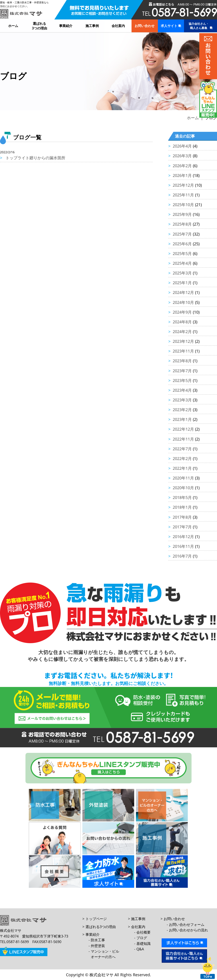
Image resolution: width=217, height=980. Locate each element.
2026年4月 (182, 146)
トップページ (96, 919)
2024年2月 (182, 332)
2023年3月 (182, 400)
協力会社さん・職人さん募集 (199, 26)
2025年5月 (182, 253)
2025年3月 (182, 273)
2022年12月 (183, 429)
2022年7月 (182, 449)
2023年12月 (183, 341)
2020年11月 (183, 478)
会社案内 (118, 26)
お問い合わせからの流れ (188, 930)
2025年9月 (182, 214)
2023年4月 (182, 390)
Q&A (140, 949)
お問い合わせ (145, 26)
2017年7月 (182, 527)
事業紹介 (66, 26)
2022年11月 (183, 439)
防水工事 (98, 940)
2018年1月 (182, 507)
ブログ (142, 938)
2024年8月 (182, 322)
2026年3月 (182, 156)
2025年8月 (182, 224)
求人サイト (169, 26)
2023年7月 (182, 371)
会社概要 (143, 932)
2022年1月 (182, 468)
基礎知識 (143, 944)
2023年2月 (182, 410)
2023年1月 (182, 419)
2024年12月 (183, 292)
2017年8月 (182, 517)
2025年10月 (183, 205)
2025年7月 (182, 234)
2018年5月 (182, 497)
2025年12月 (183, 185)
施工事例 (92, 26)
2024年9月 (182, 312)
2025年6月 (182, 244)
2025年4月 (182, 263)
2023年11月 (183, 351)
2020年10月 (183, 488)
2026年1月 (182, 175)
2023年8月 (182, 361)
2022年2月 (182, 458)
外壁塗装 (98, 946)
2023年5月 (182, 380)
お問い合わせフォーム (187, 924)
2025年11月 (183, 195)
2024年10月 (183, 302)
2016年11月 (183, 546)
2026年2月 (182, 166)
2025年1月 (182, 283)
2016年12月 (183, 537)
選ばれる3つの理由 (40, 26)
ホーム (13, 26)
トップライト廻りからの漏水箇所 (35, 158)
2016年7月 (182, 556)
